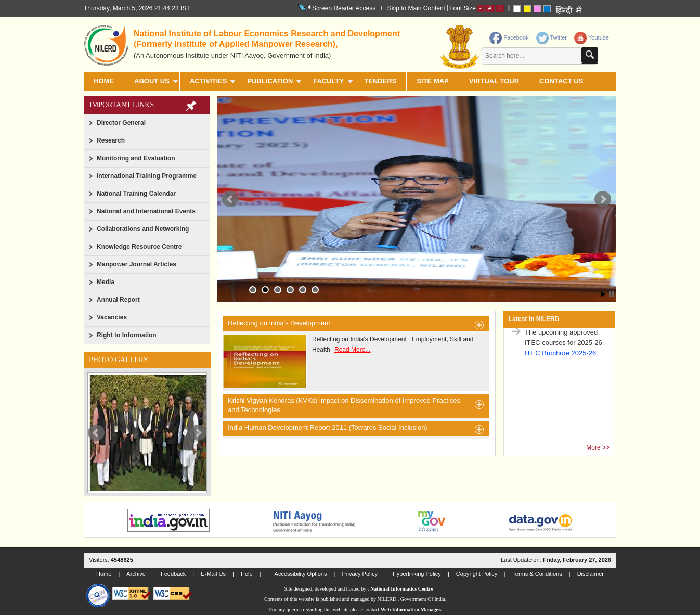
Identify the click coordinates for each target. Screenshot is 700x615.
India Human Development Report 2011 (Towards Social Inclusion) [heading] (356, 429)
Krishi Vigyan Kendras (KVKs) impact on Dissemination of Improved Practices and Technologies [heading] (356, 405)
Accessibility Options (301, 574)
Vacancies (112, 317)
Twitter (552, 37)
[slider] (147, 432)
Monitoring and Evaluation (136, 158)
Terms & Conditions (537, 574)
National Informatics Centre (402, 589)
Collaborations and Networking (143, 229)
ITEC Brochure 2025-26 (560, 356)
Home (104, 81)
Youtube (592, 37)
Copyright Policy (477, 574)
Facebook (509, 37)
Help (247, 574)
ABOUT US (152, 81)
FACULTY (328, 81)
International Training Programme (147, 176)
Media (106, 282)
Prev (96, 433)
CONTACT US (561, 81)
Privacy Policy (359, 574)
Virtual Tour (494, 81)
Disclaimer (591, 574)
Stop (611, 294)
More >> (598, 447)
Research (111, 140)
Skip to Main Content (416, 8)
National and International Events (146, 211)
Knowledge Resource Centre (139, 247)
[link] (553, 35)
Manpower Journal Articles (137, 264)
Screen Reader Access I (345, 8)
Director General (121, 123)
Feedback (173, 574)
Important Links (122, 105)
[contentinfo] (528, 48)
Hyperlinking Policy (417, 574)
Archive (136, 574)
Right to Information (127, 335)
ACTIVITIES (209, 81)
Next (198, 433)
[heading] (272, 43)
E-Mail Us (213, 574)
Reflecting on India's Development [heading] (356, 325)
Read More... (352, 350)
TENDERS (380, 81)
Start (603, 294)
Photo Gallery (119, 360)
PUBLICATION (270, 81)
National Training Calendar (136, 194)
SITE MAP (432, 81)
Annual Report (118, 300)
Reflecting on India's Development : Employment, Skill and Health (348, 361)
